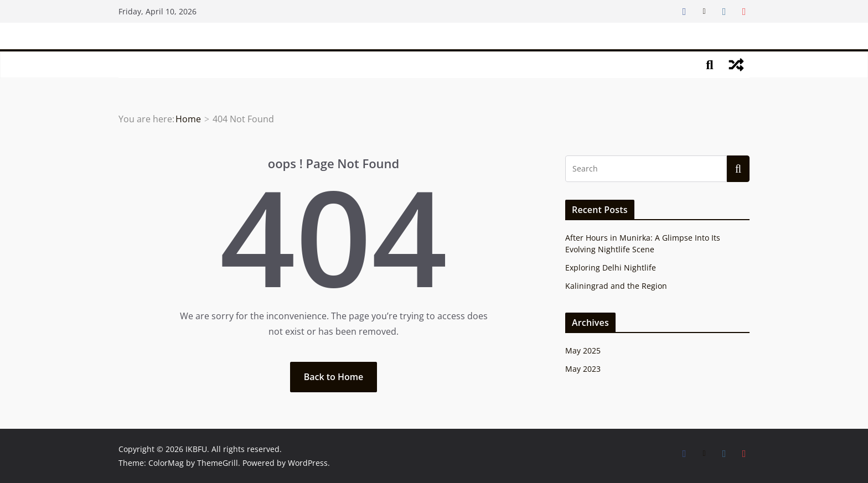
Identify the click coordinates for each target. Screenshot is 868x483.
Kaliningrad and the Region (616, 286)
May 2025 (583, 350)
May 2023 (583, 369)
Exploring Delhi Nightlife (611, 268)
